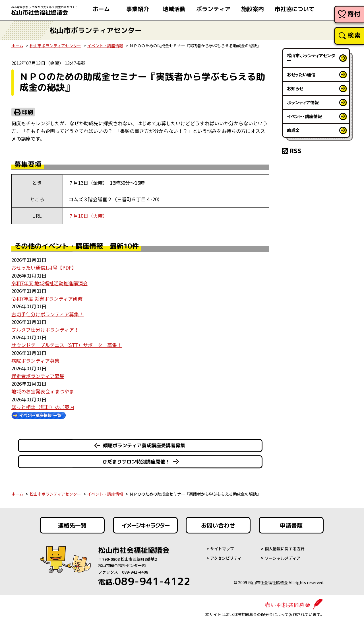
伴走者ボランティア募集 (38, 376)
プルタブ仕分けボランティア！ (45, 330)
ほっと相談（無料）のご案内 (43, 407)
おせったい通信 (301, 74)
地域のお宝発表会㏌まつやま (43, 391)
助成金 (293, 130)
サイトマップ (222, 549)
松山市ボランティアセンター (55, 46)
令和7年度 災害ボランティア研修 (47, 298)
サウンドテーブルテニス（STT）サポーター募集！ (67, 345)
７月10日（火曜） (88, 216)
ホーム (17, 46)
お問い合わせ (218, 525)
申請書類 (291, 525)
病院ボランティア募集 (35, 361)
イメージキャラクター (145, 525)
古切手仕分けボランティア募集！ (47, 314)
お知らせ (295, 88)
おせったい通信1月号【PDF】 (44, 267)
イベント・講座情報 (105, 46)
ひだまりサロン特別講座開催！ (136, 462)
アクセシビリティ (226, 558)
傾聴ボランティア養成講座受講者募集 (144, 445)
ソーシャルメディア (283, 558)
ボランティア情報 (303, 102)
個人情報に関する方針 (285, 549)
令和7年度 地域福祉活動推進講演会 (49, 283)
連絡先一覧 (72, 525)
